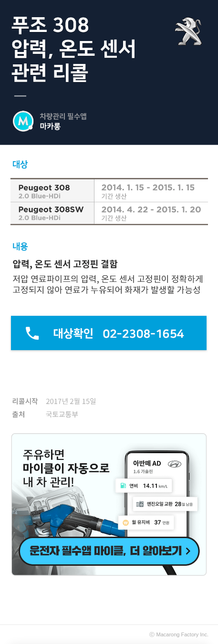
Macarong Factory (178, 634)
